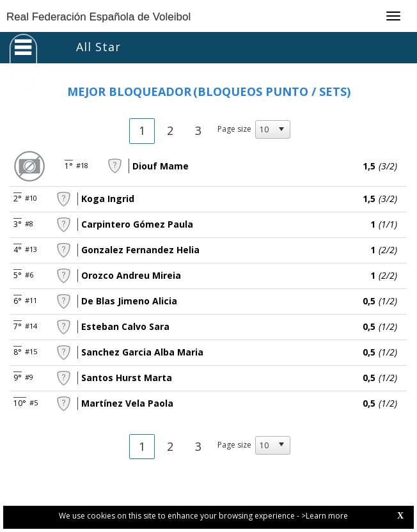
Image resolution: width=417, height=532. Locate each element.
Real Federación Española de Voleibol (98, 17)
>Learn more (325, 516)
